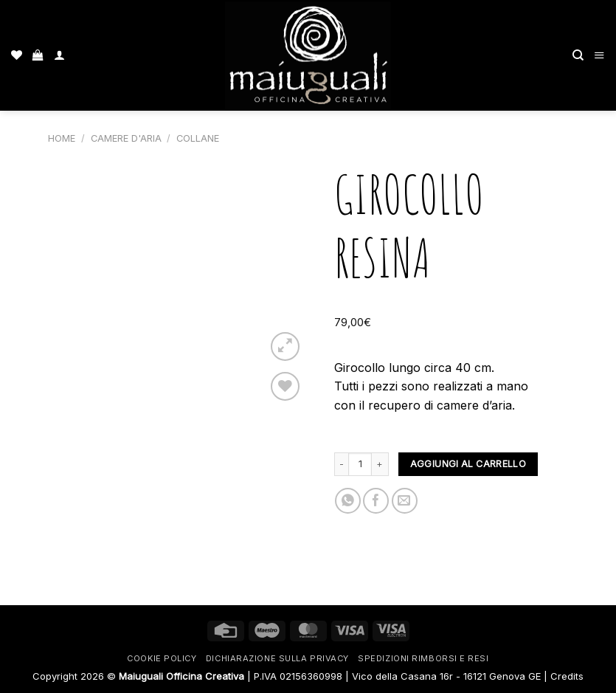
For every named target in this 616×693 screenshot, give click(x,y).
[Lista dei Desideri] (17, 55)
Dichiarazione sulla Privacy (277, 658)
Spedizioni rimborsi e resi (423, 658)
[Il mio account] (59, 55)
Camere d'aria (126, 138)
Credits (567, 676)
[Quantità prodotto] (360, 464)
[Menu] (599, 55)
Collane (198, 138)
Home (62, 138)
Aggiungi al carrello (468, 464)
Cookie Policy (162, 658)
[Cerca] (578, 55)
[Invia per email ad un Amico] (405, 501)
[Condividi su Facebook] (376, 501)
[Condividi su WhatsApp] (348, 501)
